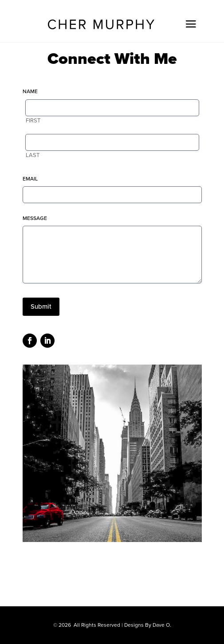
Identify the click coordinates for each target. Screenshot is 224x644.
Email (30, 179)
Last (33, 155)
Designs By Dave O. (148, 625)
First (33, 121)
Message (35, 218)
